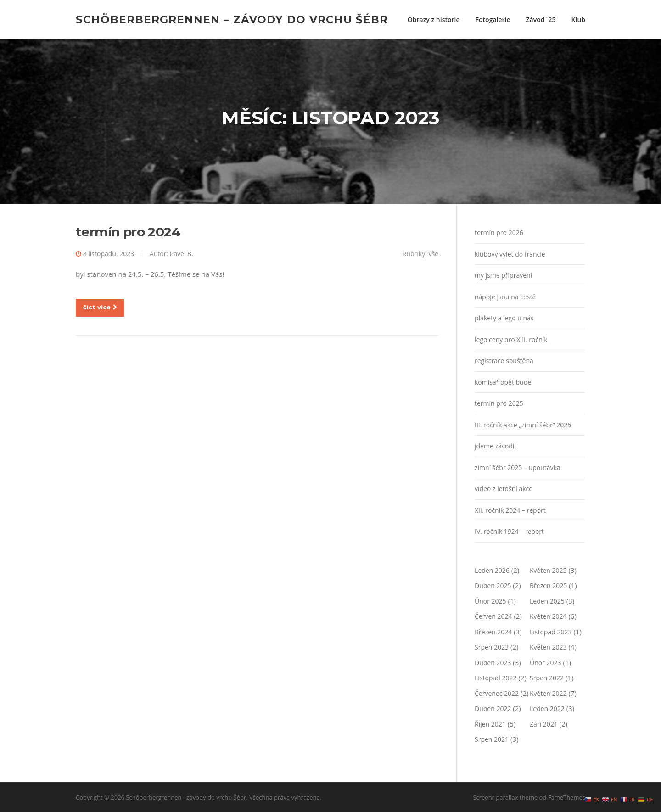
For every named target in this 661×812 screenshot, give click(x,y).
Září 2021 (544, 724)
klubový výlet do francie (510, 254)
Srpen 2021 (492, 739)
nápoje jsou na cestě (505, 297)
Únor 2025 (490, 601)
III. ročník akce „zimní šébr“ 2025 (523, 425)
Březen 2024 (493, 632)
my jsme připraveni (503, 275)
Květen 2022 (548, 693)
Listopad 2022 (496, 678)
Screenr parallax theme (505, 797)
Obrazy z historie (434, 20)
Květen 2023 (548, 647)
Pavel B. (182, 254)
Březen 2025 (548, 585)
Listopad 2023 (551, 632)
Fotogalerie (493, 20)
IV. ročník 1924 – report (509, 531)
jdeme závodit (496, 446)
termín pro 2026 (499, 232)
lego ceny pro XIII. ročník (511, 339)
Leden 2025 (547, 601)
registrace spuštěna (504, 361)
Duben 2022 (493, 708)
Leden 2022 (547, 708)
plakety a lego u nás (504, 318)
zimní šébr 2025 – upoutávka (518, 468)
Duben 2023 (493, 663)
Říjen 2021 (490, 724)
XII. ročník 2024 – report (510, 510)
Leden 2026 (492, 570)
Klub (578, 20)
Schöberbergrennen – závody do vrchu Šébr (232, 19)
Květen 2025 (548, 570)
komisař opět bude (503, 382)
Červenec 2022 (497, 693)
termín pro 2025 (499, 403)
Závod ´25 (541, 20)
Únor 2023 (546, 663)
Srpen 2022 (547, 678)
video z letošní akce (504, 489)
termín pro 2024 (128, 232)
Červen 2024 (493, 616)
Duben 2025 (493, 585)
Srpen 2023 (492, 647)
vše (433, 254)
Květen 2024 (548, 616)
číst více (100, 307)
